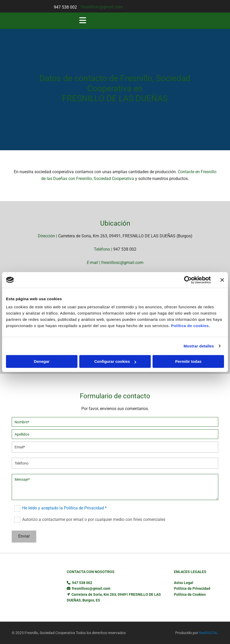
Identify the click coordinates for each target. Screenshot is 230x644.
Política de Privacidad (192, 588)
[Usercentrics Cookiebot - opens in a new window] (188, 280)
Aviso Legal (184, 583)
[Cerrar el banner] (222, 280)
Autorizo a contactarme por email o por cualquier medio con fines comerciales (94, 519)
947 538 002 (65, 7)
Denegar (42, 361)
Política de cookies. (190, 326)
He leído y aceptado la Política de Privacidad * (64, 508)
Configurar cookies (115, 361)
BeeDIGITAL (209, 633)
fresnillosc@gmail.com (102, 7)
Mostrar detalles (199, 346)
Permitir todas (188, 361)
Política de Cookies (190, 594)
